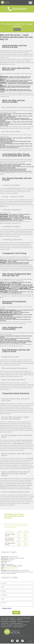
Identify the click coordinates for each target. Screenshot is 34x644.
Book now (17, 30)
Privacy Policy (5, 624)
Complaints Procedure (16, 620)
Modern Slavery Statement (8, 618)
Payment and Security (20, 625)
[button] (30, 3)
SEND (16, 613)
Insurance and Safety (7, 625)
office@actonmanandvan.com (11, 567)
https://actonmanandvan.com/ (10, 569)
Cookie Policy (4, 620)
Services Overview (6, 627)
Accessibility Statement (16, 624)
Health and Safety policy (24, 618)
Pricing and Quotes (17, 627)
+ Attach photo (6, 609)
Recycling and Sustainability (8, 622)
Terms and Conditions (24, 622)
